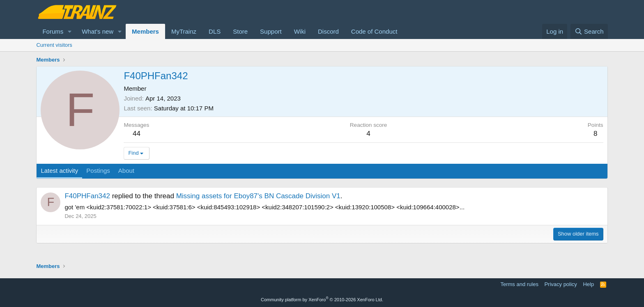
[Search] (589, 31)
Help (588, 284)
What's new (98, 31)
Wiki (300, 31)
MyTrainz (184, 31)
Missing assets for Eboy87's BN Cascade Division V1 (258, 196)
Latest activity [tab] (59, 171)
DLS (215, 31)
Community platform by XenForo (322, 300)
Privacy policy (560, 284)
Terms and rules (519, 284)
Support (271, 31)
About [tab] (126, 171)
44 (137, 134)
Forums (53, 31)
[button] (70, 31)
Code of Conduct (374, 31)
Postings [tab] (98, 171)
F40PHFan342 (87, 196)
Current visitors (54, 45)
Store (240, 31)
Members (145, 31)
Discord (328, 31)
